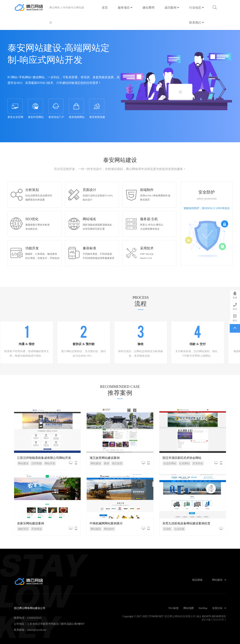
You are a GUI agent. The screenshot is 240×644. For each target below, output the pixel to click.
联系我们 (196, 22)
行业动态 (196, 7)
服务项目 (125, 7)
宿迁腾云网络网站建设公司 (32, 7)
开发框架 (37, 529)
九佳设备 (179, 529)
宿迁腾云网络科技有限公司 (180, 616)
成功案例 (172, 7)
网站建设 (23, 463)
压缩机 (167, 529)
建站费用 (148, 6)
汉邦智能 (37, 463)
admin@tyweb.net (37, 630)
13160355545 (34, 618)
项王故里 (117, 463)
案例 (106, 463)
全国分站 (219, 608)
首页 (105, 7)
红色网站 (184, 463)
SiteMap (203, 608)
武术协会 (198, 463)
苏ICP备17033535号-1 (214, 620)
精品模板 (197, 580)
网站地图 (189, 608)
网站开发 (50, 463)
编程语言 (23, 529)
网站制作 (109, 529)
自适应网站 (170, 463)
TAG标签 (173, 608)
